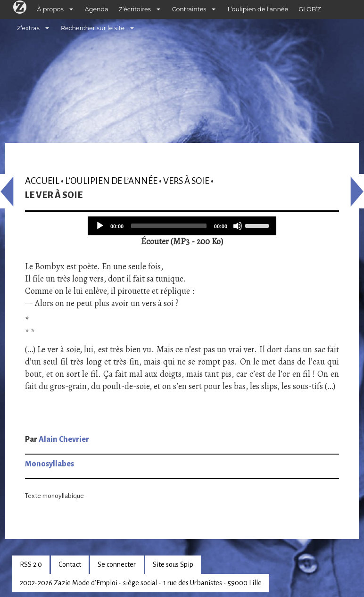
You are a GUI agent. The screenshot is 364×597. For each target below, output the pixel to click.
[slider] (169, 226)
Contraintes (189, 9)
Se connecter (117, 564)
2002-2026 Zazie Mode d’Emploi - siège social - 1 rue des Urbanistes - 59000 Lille (141, 583)
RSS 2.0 (31, 564)
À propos (50, 9)
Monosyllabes (50, 464)
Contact (70, 564)
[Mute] (238, 226)
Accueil (42, 181)
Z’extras (28, 28)
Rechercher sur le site (93, 28)
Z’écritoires (135, 9)
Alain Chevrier (64, 439)
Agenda (97, 9)
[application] (182, 226)
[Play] (100, 226)
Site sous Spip (173, 564)
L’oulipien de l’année (258, 9)
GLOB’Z (310, 9)
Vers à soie (186, 181)
